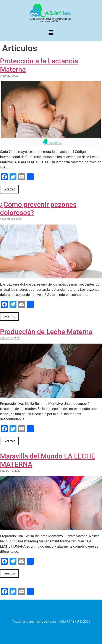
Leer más (9, 189)
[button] (51, 33)
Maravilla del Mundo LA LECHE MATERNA (48, 460)
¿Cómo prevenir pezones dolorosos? (38, 209)
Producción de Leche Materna (46, 332)
